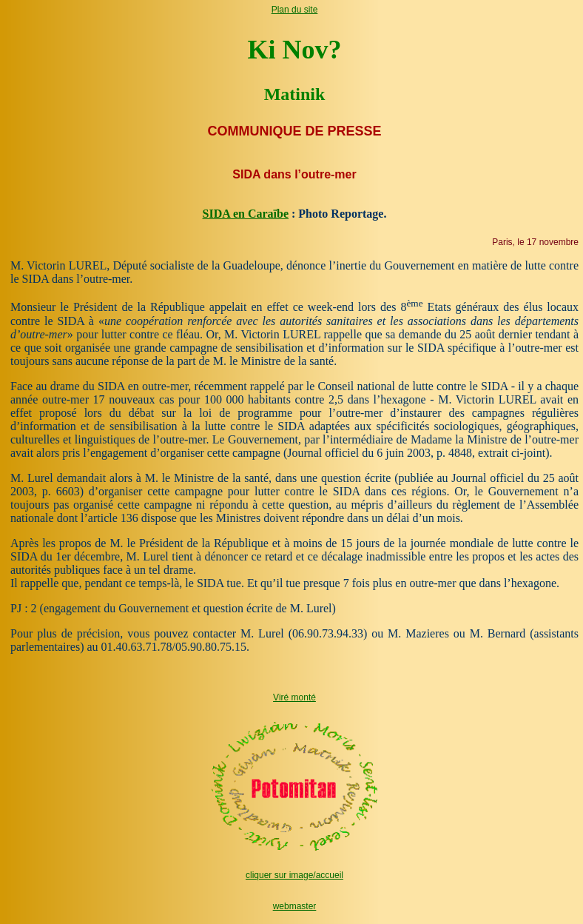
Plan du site (295, 10)
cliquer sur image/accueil (294, 875)
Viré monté (294, 697)
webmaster (295, 906)
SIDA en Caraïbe (246, 214)
